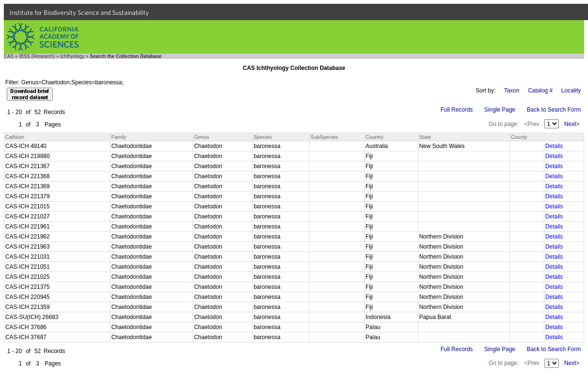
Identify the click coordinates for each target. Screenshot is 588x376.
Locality (571, 91)
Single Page (500, 110)
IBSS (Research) (37, 56)
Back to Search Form (554, 110)
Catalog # (540, 91)
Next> (572, 124)
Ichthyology (73, 56)
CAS (9, 56)
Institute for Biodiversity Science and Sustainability (79, 12)
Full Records (456, 110)
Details (554, 146)
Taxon (512, 91)
